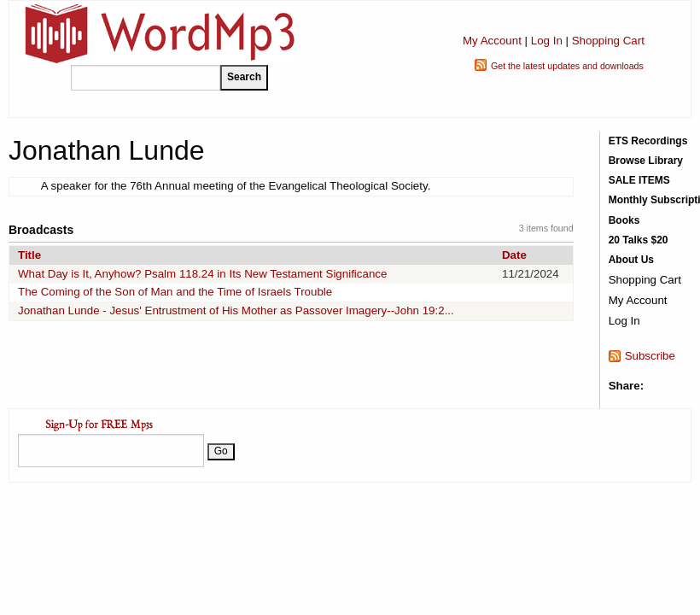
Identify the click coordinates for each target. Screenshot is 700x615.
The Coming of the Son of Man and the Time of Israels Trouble (175, 292)
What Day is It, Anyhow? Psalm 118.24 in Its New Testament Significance (202, 274)
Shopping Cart (608, 41)
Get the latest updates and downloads (567, 66)
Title (29, 255)
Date (514, 255)
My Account (492, 41)
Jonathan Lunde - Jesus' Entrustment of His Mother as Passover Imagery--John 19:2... (236, 310)
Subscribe (650, 356)
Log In (547, 41)
